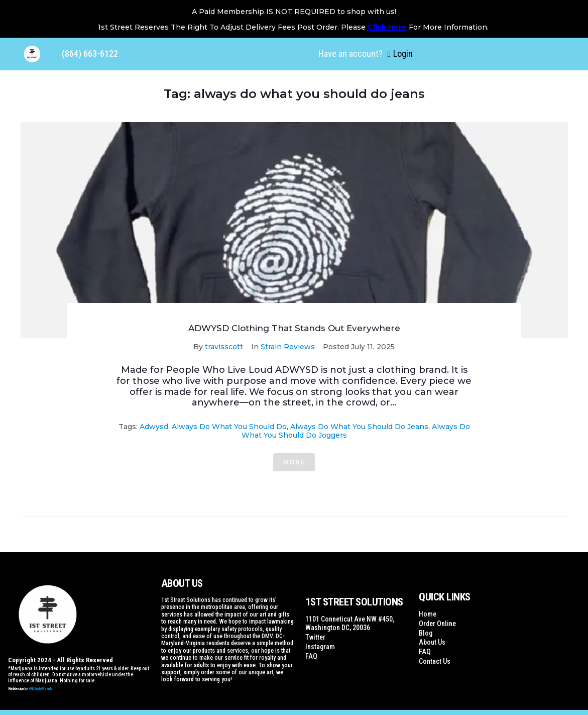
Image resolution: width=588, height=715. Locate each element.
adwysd (154, 427)
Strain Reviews (288, 347)
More (294, 462)
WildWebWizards (41, 689)
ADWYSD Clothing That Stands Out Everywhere (294, 328)
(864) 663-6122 (90, 54)
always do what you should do (229, 427)
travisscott (224, 347)
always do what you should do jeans (359, 427)
